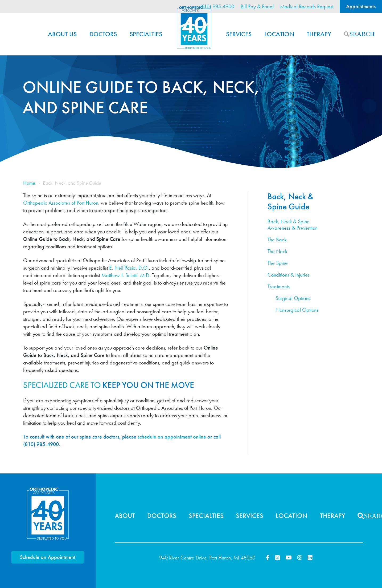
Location (279, 34)
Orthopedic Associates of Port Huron (61, 203)
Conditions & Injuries (289, 275)
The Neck (277, 251)
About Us (62, 34)
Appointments (361, 6)
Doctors (103, 34)
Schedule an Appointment (48, 557)
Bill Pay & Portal (257, 6)
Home (194, 28)
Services (239, 34)
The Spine (278, 263)
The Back (277, 240)
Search (347, 34)
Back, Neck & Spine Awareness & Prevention (293, 225)
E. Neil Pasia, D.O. (129, 268)
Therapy (319, 34)
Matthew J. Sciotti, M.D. (126, 275)
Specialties (146, 34)
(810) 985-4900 (217, 6)
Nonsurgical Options (297, 310)
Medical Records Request (307, 6)
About (125, 516)
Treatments (279, 287)
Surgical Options (293, 298)
